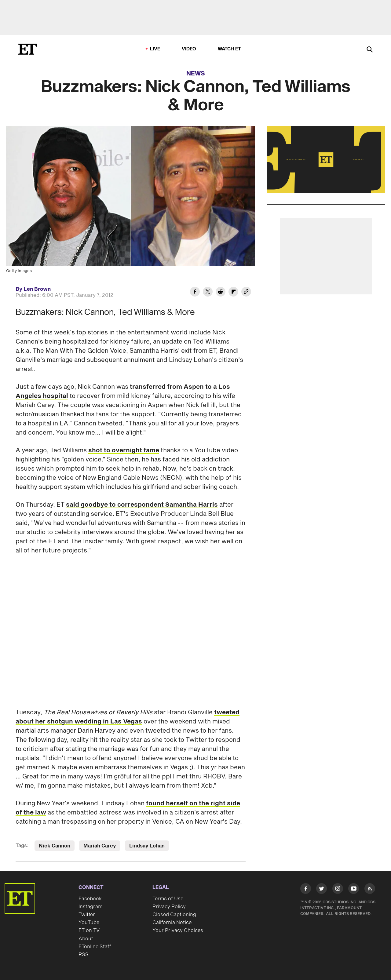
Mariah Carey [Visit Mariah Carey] (100, 846)
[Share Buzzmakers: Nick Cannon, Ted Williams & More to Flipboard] (233, 293)
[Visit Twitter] (322, 890)
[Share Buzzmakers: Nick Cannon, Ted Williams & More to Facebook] (195, 293)
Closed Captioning (174, 915)
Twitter (87, 915)
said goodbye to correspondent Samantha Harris (142, 505)
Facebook (90, 899)
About (86, 939)
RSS (84, 955)
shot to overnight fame (124, 450)
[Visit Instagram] (338, 890)
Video (189, 49)
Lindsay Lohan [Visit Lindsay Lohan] (147, 846)
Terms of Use (168, 899)
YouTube (89, 923)
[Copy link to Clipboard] (246, 293)
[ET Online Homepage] (27, 49)
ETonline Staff (95, 947)
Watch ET (230, 49)
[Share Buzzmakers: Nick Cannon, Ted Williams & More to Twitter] (208, 293)
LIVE (155, 49)
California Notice (172, 923)
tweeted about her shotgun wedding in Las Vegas (128, 717)
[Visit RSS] (370, 890)
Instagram (90, 907)
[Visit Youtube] (354, 890)
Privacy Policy (169, 907)
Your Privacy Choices (178, 931)
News (196, 74)
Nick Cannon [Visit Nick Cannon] (55, 846)
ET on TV (89, 931)
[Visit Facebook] (306, 890)
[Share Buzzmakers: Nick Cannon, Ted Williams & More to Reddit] (221, 293)
